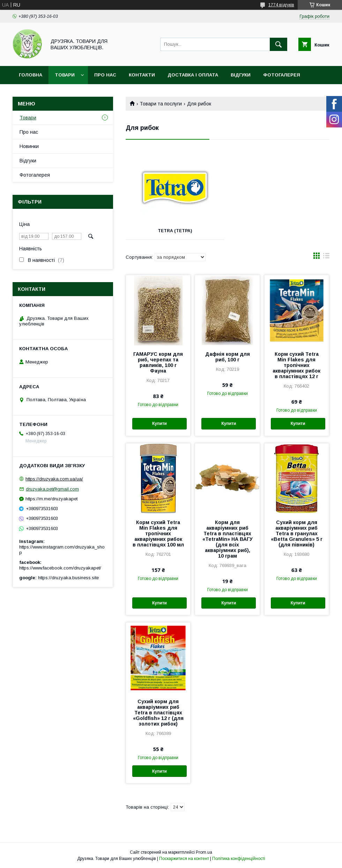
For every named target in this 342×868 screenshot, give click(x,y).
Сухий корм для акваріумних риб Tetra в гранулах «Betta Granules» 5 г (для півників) (297, 534)
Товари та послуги (161, 104)
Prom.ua (204, 852)
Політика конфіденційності (239, 859)
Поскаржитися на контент (184, 859)
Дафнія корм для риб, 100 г (228, 357)
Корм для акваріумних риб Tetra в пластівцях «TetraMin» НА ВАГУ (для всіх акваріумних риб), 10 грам (228, 539)
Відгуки (241, 75)
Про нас (105, 75)
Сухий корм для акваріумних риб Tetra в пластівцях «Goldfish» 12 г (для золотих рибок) (158, 713)
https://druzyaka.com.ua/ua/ (54, 479)
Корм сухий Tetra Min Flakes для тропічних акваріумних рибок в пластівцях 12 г (296, 365)
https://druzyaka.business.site (68, 578)
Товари (65, 75)
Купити (159, 424)
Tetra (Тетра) (175, 231)
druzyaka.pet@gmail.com (52, 489)
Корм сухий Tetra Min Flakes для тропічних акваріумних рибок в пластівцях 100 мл (158, 534)
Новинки (29, 146)
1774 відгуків (281, 5)
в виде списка (326, 257)
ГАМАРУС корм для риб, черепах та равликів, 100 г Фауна (158, 362)
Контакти (142, 75)
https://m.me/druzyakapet (51, 499)
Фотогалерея (282, 75)
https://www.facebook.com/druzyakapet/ (60, 568)
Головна (31, 75)
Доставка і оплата (193, 75)
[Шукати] (278, 44)
